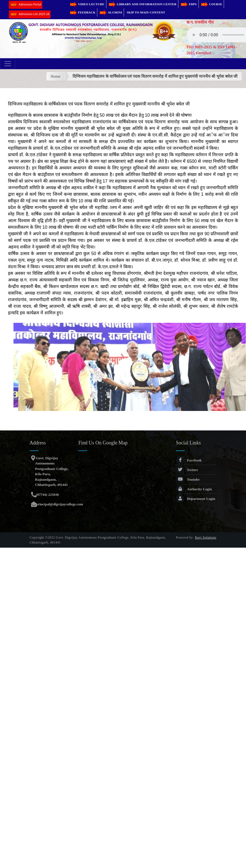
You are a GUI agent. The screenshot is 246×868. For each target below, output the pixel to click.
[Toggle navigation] (8, 64)
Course (211, 4)
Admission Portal (26, 5)
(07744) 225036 (47, 495)
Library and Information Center (142, 4)
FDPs (188, 4)
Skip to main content (146, 12)
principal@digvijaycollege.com (59, 504)
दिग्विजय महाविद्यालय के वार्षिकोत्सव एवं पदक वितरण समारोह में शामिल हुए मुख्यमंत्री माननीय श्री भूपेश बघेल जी (155, 76)
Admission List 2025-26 (30, 14)
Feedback (82, 12)
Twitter (187, 470)
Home (56, 76)
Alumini (110, 12)
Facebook (189, 460)
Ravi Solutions (206, 537)
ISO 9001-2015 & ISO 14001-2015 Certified (212, 50)
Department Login (196, 499)
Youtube (188, 479)
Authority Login (194, 489)
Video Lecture (87, 4)
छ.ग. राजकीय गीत (200, 22)
